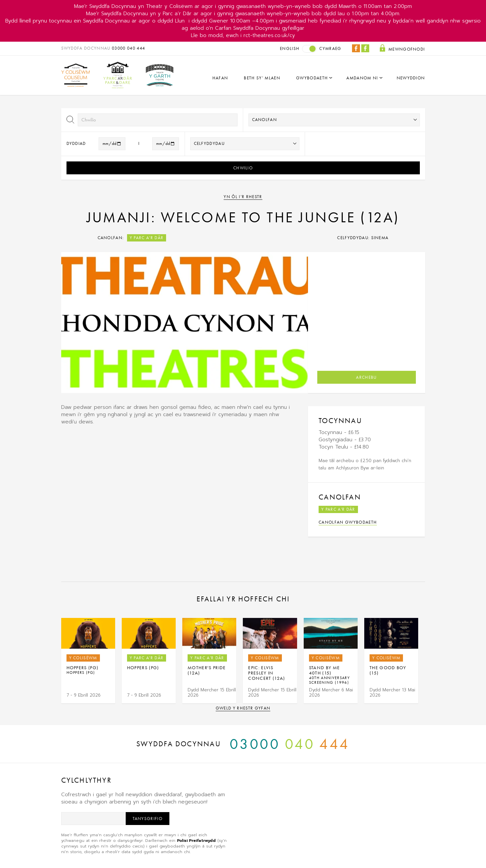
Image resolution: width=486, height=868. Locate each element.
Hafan (220, 78)
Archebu (366, 377)
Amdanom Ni (362, 78)
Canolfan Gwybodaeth (348, 522)
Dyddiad (76, 143)
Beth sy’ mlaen (262, 78)
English (290, 48)
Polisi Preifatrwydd (196, 841)
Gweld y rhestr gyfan (243, 708)
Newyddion (411, 78)
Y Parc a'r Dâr (147, 238)
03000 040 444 (128, 48)
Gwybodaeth (312, 78)
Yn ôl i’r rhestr (243, 197)
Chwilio (243, 168)
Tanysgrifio (148, 819)
